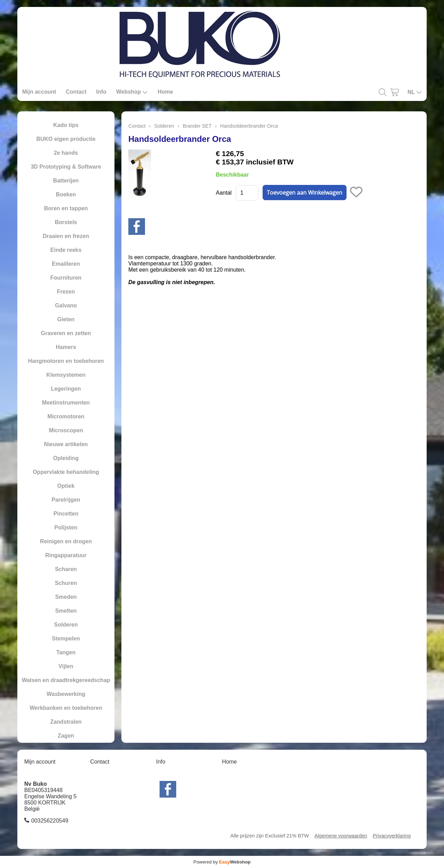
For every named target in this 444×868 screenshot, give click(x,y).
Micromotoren (66, 416)
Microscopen (66, 430)
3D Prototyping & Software (66, 167)
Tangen (66, 652)
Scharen (66, 569)
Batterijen (66, 181)
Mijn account (39, 92)
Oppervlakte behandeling (66, 472)
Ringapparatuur (66, 555)
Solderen (66, 625)
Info (101, 92)
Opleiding (66, 458)
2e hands (66, 153)
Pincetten (66, 514)
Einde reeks (66, 250)
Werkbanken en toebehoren (66, 708)
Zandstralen (66, 722)
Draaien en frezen (66, 236)
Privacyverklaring (392, 836)
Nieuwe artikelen (66, 444)
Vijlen (66, 666)
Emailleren (66, 264)
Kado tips (66, 125)
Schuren (66, 583)
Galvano (66, 305)
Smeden (66, 597)
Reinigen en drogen (66, 541)
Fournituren (66, 278)
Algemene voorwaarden (341, 836)
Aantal (224, 193)
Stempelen (66, 639)
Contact (76, 92)
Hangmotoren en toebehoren (66, 361)
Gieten (66, 319)
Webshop (132, 92)
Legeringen (66, 389)
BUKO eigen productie (66, 139)
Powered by (222, 862)
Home (165, 92)
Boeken (66, 194)
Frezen (66, 292)
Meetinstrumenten (66, 403)
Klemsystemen (66, 375)
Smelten (66, 611)
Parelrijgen (66, 500)
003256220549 (50, 821)
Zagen (66, 736)
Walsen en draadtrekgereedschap (66, 680)
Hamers (66, 347)
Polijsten (66, 527)
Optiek (66, 486)
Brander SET (197, 126)
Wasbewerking (66, 694)
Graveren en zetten (66, 333)
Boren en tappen (66, 208)
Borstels (66, 222)
